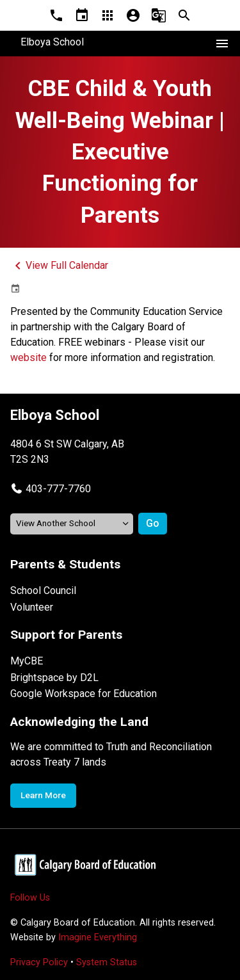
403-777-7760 (58, 489)
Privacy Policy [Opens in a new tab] (39, 962)
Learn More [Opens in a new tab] (43, 795)
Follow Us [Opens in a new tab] (30, 898)
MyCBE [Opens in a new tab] (27, 661)
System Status (107, 962)
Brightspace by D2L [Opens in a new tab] (54, 678)
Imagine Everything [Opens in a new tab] (98, 937)
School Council (43, 590)
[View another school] (72, 524)
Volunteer (32, 607)
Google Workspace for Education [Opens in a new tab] (84, 694)
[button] (51, 489)
